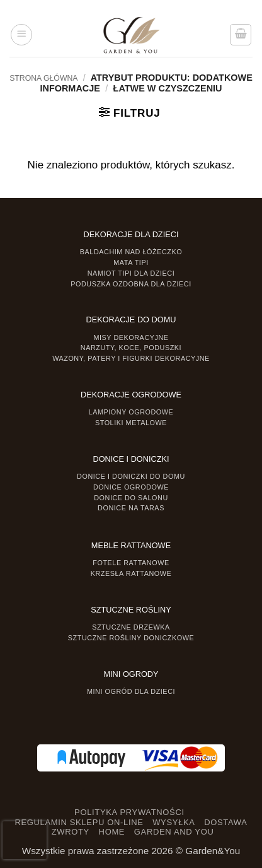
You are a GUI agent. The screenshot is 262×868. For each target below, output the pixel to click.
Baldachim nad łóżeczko (131, 252)
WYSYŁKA (174, 822)
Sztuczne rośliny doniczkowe (131, 638)
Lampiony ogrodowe (131, 412)
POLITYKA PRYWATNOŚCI (129, 812)
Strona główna (43, 78)
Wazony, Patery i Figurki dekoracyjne (131, 358)
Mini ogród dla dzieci (131, 691)
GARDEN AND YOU (174, 832)
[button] (21, 35)
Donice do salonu (131, 498)
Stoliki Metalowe (131, 423)
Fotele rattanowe (131, 563)
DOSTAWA (225, 822)
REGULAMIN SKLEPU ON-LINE (79, 822)
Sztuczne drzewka (131, 627)
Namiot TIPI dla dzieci (131, 273)
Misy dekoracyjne (131, 337)
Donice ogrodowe (131, 487)
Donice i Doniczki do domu (131, 476)
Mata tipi (131, 262)
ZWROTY (71, 832)
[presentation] (25, 840)
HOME (112, 832)
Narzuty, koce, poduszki (131, 348)
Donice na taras (131, 508)
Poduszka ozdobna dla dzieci (131, 284)
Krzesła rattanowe (131, 573)
